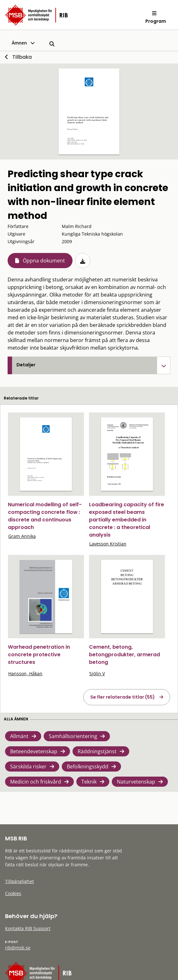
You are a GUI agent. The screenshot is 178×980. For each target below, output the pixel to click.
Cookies (13, 893)
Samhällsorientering (73, 736)
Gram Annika (22, 536)
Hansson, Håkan (25, 673)
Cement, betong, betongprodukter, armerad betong (124, 655)
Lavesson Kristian (108, 544)
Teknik (89, 782)
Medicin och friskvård (36, 782)
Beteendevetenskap (34, 751)
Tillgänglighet (19, 881)
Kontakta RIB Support (28, 928)
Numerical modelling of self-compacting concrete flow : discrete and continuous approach (45, 516)
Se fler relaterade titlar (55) (123, 697)
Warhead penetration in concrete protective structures (39, 655)
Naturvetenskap (136, 782)
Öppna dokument (44, 261)
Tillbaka (22, 57)
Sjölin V (97, 673)
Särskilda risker (28, 767)
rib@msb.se (18, 948)
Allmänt (19, 736)
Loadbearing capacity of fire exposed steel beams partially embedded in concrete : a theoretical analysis (127, 520)
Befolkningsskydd (88, 767)
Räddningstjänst (97, 751)
